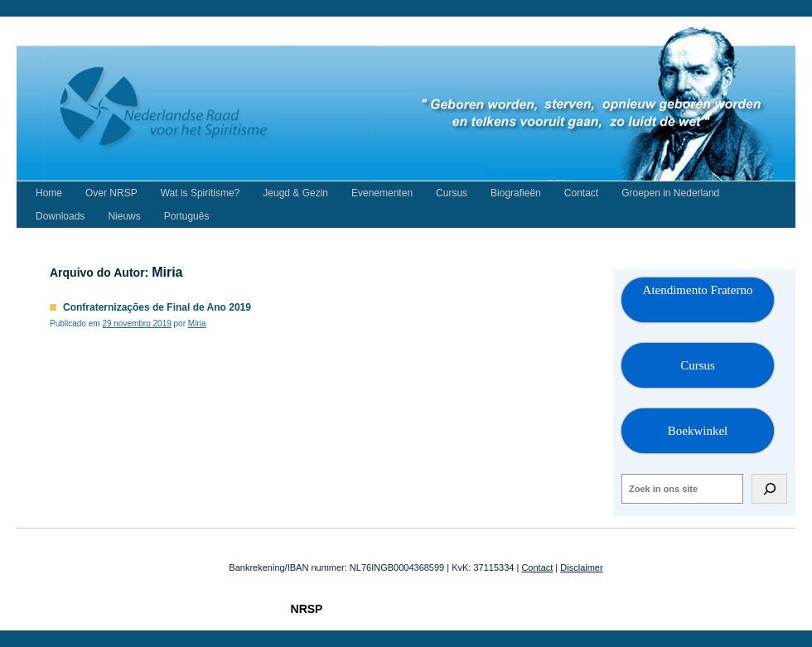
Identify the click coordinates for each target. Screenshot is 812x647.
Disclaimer (581, 567)
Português (187, 216)
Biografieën (516, 193)
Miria (167, 272)
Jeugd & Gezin (295, 193)
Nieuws (124, 216)
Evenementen (382, 193)
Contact (581, 193)
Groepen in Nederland (670, 193)
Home (49, 193)
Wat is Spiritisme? (201, 193)
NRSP (307, 609)
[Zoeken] (769, 489)
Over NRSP (111, 193)
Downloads (60, 216)
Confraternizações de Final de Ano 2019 (157, 307)
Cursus (452, 193)
